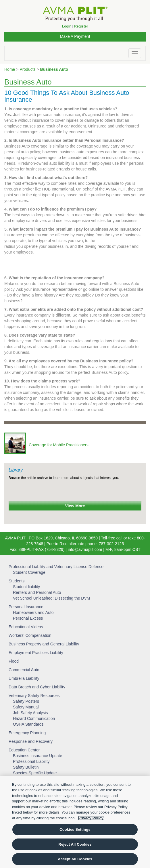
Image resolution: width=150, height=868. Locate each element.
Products (27, 69)
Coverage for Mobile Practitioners (59, 445)
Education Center (24, 750)
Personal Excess (28, 618)
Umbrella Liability (24, 678)
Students (17, 581)
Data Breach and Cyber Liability (37, 687)
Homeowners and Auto (33, 612)
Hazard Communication (34, 718)
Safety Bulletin (26, 767)
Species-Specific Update (35, 773)
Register (81, 26)
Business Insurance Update (37, 756)
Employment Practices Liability (36, 653)
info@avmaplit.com (85, 549)
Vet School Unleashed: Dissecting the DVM (51, 598)
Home (10, 69)
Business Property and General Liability (44, 644)
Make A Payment (75, 36)
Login (67, 26)
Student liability (26, 587)
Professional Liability (31, 761)
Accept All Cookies (75, 859)
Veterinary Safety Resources (34, 696)
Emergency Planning (27, 733)
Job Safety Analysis (30, 713)
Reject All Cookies (75, 844)
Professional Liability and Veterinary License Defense (56, 567)
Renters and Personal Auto (37, 592)
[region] (75, 822)
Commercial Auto (24, 670)
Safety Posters (26, 701)
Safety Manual (26, 707)
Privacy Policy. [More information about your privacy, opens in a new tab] (91, 818)
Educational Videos (26, 627)
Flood (14, 661)
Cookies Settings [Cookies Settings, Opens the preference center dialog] (75, 829)
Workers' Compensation (30, 635)
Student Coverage (29, 572)
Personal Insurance (26, 607)
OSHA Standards (28, 724)
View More (75, 506)
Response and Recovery (31, 741)
